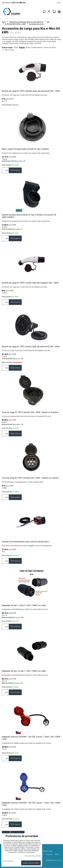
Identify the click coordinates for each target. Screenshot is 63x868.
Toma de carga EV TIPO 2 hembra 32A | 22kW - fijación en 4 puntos (30, 412)
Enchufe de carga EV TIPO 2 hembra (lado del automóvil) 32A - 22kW (31, 91)
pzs (5, 170)
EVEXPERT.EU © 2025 (54, 860)
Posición (22, 47)
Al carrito (15, 170)
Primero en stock (50, 47)
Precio (28, 47)
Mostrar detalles (8, 861)
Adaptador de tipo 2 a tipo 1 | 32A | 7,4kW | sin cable (24, 671)
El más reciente (37, 47)
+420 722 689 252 (18, 2)
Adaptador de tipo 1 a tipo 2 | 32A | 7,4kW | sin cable (24, 605)
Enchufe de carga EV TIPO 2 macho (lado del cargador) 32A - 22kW (30, 283)
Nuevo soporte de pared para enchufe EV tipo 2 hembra (25, 149)
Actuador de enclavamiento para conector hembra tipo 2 (26, 542)
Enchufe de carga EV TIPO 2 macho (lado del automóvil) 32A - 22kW (31, 347)
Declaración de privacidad (33, 856)
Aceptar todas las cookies (31, 863)
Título (16, 47)
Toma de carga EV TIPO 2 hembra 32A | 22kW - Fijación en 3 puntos (30, 478)
